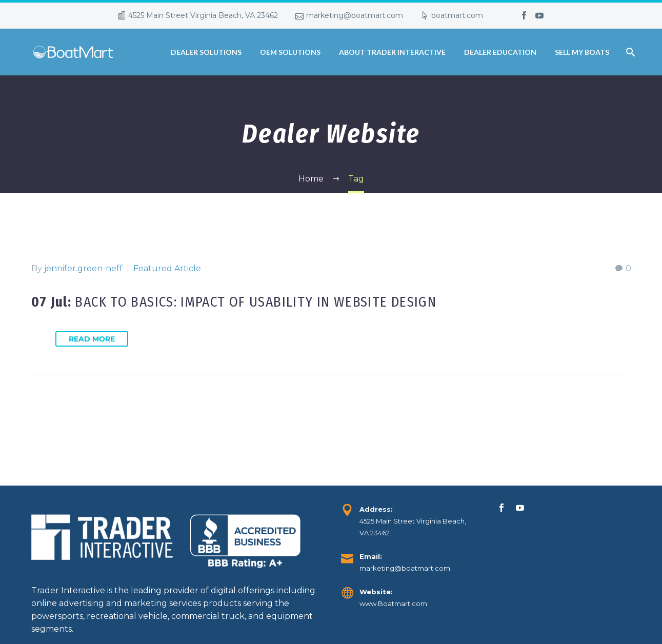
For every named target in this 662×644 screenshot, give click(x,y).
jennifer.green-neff (83, 268)
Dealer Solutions (206, 52)
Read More (92, 339)
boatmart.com (457, 15)
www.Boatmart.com (393, 603)
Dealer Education (500, 52)
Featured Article (167, 268)
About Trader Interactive (392, 52)
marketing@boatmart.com (355, 15)
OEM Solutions (290, 52)
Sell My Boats (582, 52)
